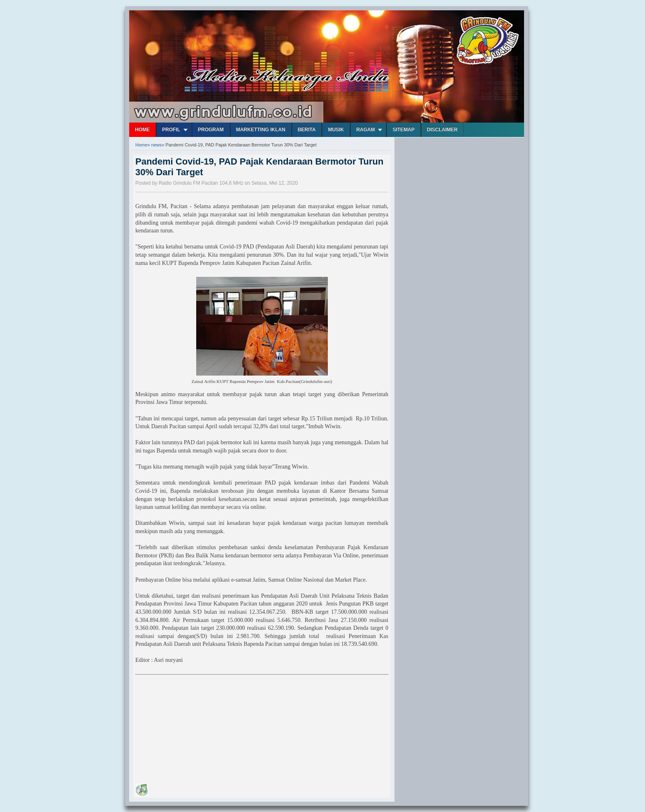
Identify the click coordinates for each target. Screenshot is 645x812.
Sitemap (403, 130)
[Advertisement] (197, 731)
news (157, 145)
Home (142, 130)
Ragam (365, 130)
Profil (171, 130)
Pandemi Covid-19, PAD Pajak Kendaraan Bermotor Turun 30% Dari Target (259, 167)
